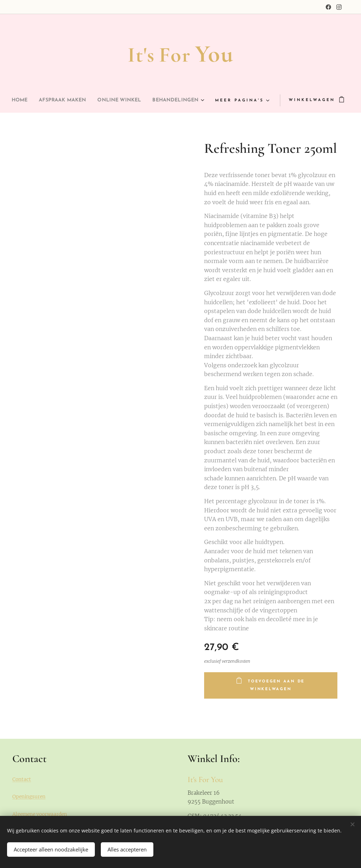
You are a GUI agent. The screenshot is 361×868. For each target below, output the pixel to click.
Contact (22, 779)
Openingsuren (29, 797)
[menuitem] (44, 100)
